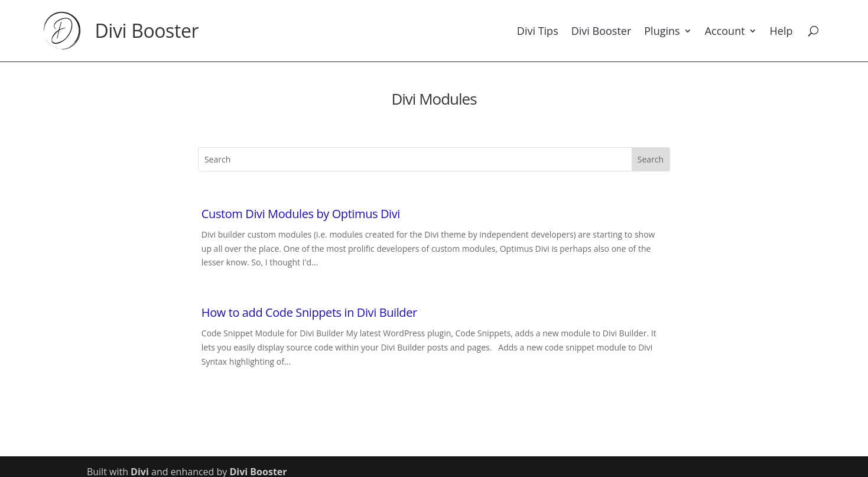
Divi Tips (538, 31)
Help (781, 31)
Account (725, 31)
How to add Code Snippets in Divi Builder (309, 312)
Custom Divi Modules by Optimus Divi (301, 214)
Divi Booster (147, 30)
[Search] (813, 31)
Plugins (662, 31)
